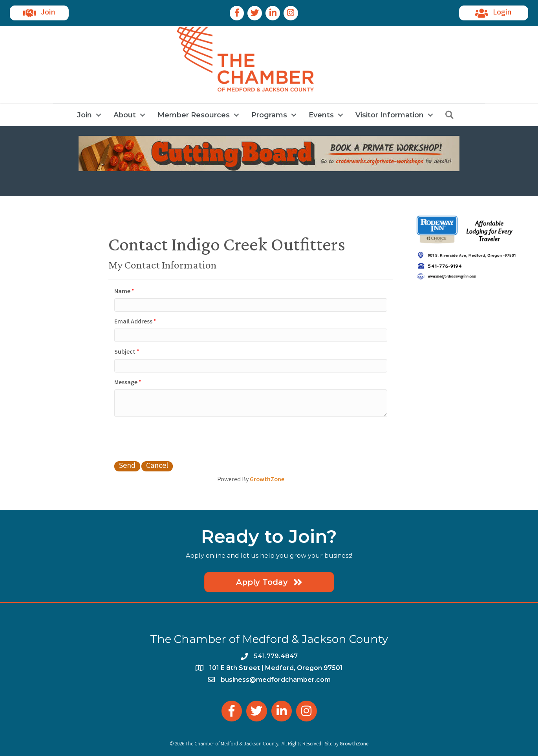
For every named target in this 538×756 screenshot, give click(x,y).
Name (122, 292)
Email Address (133, 322)
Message (126, 383)
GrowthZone (267, 480)
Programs (269, 115)
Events (321, 115)
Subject (125, 352)
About (125, 115)
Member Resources (194, 115)
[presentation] (174, 438)
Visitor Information (390, 115)
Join (84, 115)
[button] (39, 13)
